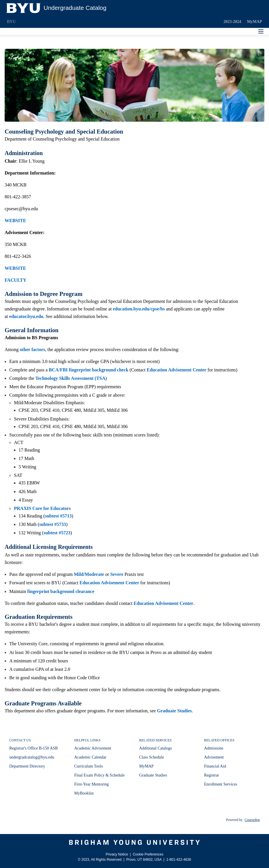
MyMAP (254, 22)
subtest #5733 (53, 524)
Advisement (214, 757)
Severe (117, 574)
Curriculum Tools (89, 766)
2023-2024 (232, 22)
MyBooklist (84, 793)
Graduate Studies (174, 711)
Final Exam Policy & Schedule (99, 775)
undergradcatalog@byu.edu (32, 757)
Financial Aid (215, 766)
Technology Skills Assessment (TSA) (71, 378)
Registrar (212, 775)
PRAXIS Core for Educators (42, 508)
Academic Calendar (90, 757)
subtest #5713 (58, 516)
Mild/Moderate (89, 574)
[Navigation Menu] (261, 31)
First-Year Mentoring (92, 784)
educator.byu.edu (26, 316)
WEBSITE (15, 221)
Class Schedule (151, 757)
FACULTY (16, 280)
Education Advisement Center (176, 370)
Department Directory (27, 766)
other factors (32, 349)
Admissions (214, 748)
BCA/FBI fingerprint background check (89, 370)
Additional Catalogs (155, 748)
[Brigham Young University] (134, 842)
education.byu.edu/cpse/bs (139, 309)
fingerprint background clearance (61, 591)
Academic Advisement (93, 748)
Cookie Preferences (148, 854)
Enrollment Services (221, 784)
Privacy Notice (117, 854)
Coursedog (252, 820)
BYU (11, 22)
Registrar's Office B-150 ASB (34, 748)
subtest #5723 (57, 533)
